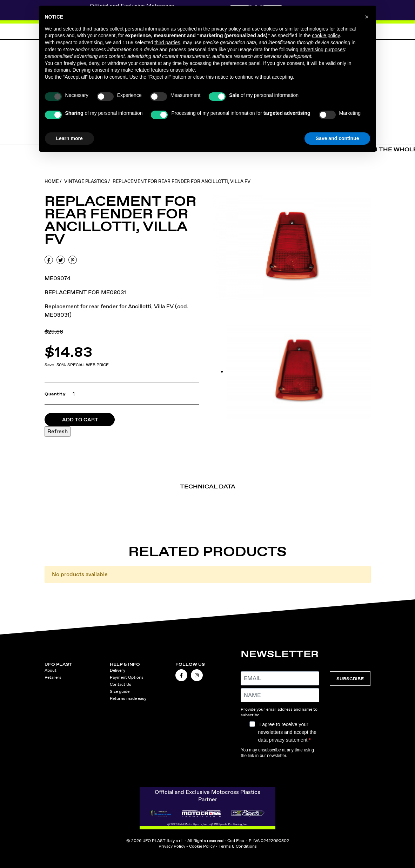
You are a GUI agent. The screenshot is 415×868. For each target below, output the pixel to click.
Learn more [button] (69, 138)
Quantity (55, 394)
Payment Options (127, 677)
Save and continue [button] (337, 138)
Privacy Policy (172, 846)
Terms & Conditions (238, 846)
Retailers (53, 677)
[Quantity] (72, 394)
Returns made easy (128, 698)
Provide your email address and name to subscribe (279, 712)
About (51, 670)
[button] (367, 17)
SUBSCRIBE (350, 679)
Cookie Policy (202, 846)
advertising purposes (322, 50)
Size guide (120, 691)
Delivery (118, 670)
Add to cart (80, 420)
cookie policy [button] (326, 35)
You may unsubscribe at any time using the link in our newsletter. (277, 753)
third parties (167, 42)
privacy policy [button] (226, 29)
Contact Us (121, 684)
